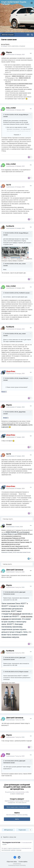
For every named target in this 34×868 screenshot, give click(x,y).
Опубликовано (15, 54)
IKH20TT (4, 392)
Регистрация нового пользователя (17, 807)
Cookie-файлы (23, 862)
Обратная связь (12, 862)
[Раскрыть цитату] (4, 115)
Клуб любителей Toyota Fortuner (14, 3)
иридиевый (17, 614)
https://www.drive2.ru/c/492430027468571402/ (19, 84)
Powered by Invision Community (17, 865)
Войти (17, 819)
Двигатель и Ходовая (18, 46)
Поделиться (9, 830)
